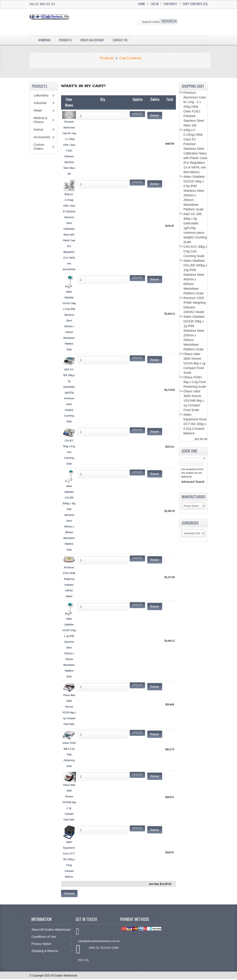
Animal (38, 130)
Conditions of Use (52, 938)
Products (69, 40)
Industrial (40, 103)
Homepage (46, 40)
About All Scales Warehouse (52, 931)
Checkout (170, 4)
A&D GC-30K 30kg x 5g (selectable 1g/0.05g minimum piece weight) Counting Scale (195, 228)
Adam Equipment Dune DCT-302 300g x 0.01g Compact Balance (195, 424)
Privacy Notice (52, 945)
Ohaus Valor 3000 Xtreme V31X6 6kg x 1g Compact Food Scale (194, 363)
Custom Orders (39, 147)
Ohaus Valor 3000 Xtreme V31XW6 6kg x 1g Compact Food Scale (194, 401)
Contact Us (131, 40)
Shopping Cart (193, 86)
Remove (155, 115)
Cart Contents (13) (195, 4)
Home (142, 4)
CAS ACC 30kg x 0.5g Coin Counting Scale (195, 251)
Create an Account (100, 40)
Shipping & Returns (52, 952)
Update (137, 114)
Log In (154, 4)
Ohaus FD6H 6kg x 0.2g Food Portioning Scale (195, 382)
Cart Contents (130, 58)
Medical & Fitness (40, 120)
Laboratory (41, 95)
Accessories (42, 137)
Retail (38, 110)
